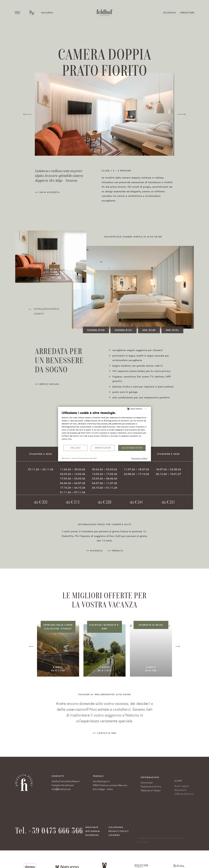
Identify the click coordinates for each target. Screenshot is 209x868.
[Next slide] (181, 114)
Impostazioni (103, 448)
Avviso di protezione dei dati (84, 458)
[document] (105, 428)
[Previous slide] (28, 114)
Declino (75, 448)
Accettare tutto (132, 448)
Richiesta (170, 13)
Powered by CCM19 (139, 458)
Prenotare (187, 13)
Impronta (65, 458)
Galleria (47, 13)
